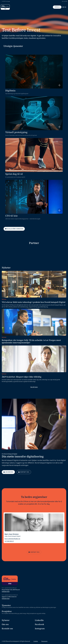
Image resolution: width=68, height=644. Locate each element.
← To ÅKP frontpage (5, 1)
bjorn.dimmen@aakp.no (12, 539)
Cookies (36, 641)
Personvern (44, 641)
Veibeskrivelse (6, 592)
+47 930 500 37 (9, 541)
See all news (34, 387)
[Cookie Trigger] (56, 641)
